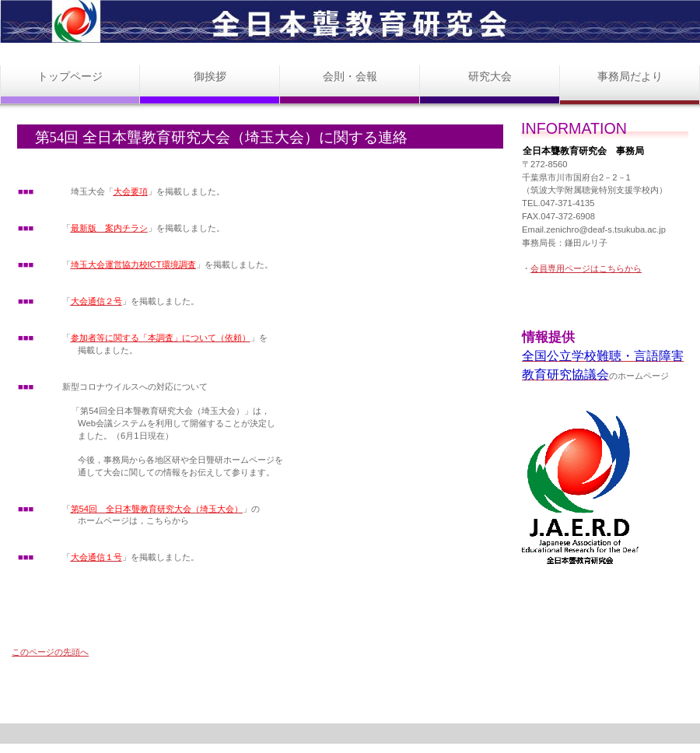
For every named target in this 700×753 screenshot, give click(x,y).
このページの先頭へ (50, 652)
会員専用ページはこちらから (586, 268)
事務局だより (630, 76)
